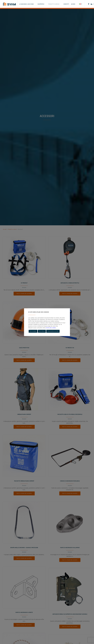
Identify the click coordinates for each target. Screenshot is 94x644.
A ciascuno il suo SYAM (26, 4)
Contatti (66, 4)
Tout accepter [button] (33, 331)
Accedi (73, 4)
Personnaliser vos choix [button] (53, 331)
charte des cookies (51, 328)
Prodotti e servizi (54, 4)
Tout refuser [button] (42, 331)
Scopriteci (41, 4)
